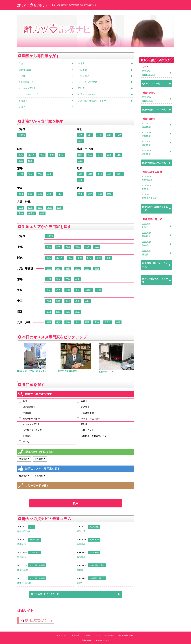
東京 (21, 155)
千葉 (52, 155)
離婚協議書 (23, 570)
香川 (80, 194)
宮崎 (21, 213)
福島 (80, 141)
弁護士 (24, 401)
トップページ (62, 635)
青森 (80, 135)
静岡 (21, 174)
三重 (40, 174)
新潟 (80, 155)
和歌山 (120, 174)
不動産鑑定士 (85, 413)
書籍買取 (25, 436)
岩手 (90, 135)
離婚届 (80, 570)
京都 (100, 174)
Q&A (32, 527)
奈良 (109, 174)
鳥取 (40, 194)
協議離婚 (21, 544)
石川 (100, 155)
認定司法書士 (27, 407)
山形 (119, 135)
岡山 (21, 194)
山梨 (119, 155)
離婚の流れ (94, 527)
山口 (59, 194)
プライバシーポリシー (104, 635)
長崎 (59, 208)
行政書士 (25, 413)
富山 (90, 155)
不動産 (82, 424)
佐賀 (30, 208)
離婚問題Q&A (24, 531)
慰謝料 (80, 583)
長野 (80, 161)
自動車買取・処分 (29, 419)
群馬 (21, 161)
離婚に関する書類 (37, 565)
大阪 (80, 174)
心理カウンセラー (88, 430)
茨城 (61, 155)
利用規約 (87, 635)
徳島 (90, 194)
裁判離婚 (81, 557)
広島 (30, 194)
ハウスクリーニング (30, 430)
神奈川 (31, 155)
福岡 (21, 208)
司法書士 (83, 407)
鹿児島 (31, 213)
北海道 (22, 135)
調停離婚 (81, 544)
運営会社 (75, 635)
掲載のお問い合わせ (126, 635)
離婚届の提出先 (25, 583)
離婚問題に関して (97, 578)
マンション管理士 (29, 424)
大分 (49, 208)
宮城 (109, 135)
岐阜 (49, 174)
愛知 (30, 174)
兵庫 (80, 180)
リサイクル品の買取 (89, 419)
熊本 (40, 208)
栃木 (30, 161)
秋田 (100, 135)
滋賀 (90, 174)
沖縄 (42, 213)
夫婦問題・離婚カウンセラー (93, 436)
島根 (49, 194)
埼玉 (42, 155)
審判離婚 (21, 557)
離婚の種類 (34, 540)
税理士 (82, 401)
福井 (109, 155)
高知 (100, 194)
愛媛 (109, 194)
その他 (24, 442)
